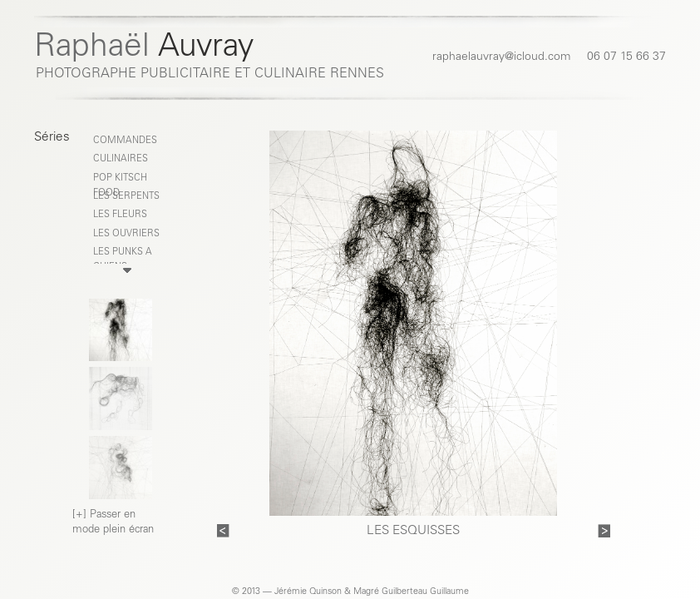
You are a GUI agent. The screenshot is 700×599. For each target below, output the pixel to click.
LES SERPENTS (126, 197)
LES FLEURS (120, 215)
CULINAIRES (121, 159)
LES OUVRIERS (126, 234)
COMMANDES (125, 141)
